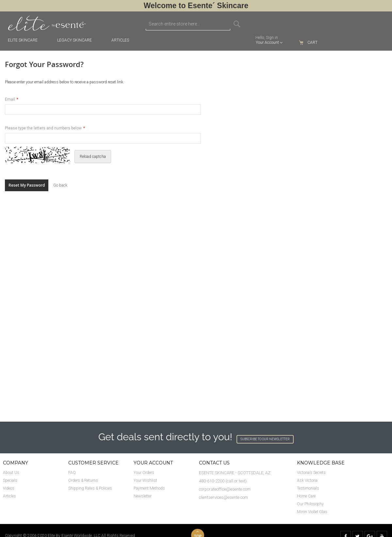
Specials (10, 480)
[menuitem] (123, 40)
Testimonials (308, 488)
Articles (9, 496)
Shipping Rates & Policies (90, 488)
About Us (11, 473)
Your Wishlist (145, 480)
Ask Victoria (307, 480)
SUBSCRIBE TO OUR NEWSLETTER (265, 439)
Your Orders (144, 473)
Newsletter (143, 496)
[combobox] (188, 24)
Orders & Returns (83, 480)
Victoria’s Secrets (311, 473)
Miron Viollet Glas (312, 512)
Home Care (306, 496)
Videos (9, 488)
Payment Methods (149, 488)
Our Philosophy (310, 504)
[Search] (237, 24)
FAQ (72, 473)
